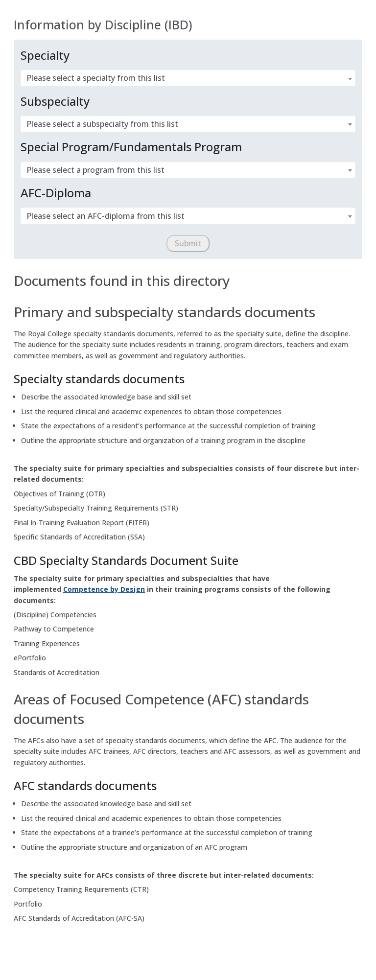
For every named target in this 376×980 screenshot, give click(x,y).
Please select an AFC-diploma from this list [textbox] (106, 216)
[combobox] (188, 78)
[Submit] (188, 244)
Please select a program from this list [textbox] (95, 170)
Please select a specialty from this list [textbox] (96, 78)
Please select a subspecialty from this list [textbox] (102, 124)
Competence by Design (104, 589)
